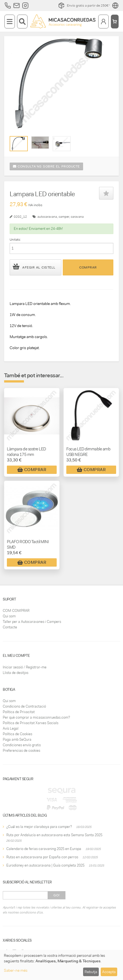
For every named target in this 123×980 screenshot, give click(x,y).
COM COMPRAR (16, 611)
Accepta (109, 972)
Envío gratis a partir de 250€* (84, 6)
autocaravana (47, 217)
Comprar (88, 267)
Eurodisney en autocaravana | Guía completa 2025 (45, 865)
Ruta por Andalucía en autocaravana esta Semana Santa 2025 (54, 835)
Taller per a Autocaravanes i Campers (32, 622)
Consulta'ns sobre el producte (46, 166)
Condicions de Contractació (24, 706)
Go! (57, 895)
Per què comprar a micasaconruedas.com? (36, 717)
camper (64, 217)
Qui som (9, 616)
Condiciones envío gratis (22, 745)
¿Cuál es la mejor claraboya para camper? (39, 827)
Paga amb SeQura (17, 739)
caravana (77, 217)
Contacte (10, 627)
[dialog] (61, 965)
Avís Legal (11, 728)
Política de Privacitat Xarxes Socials (31, 723)
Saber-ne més (16, 970)
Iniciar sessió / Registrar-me (25, 667)
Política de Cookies (17, 734)
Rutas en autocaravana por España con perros (42, 857)
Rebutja (91, 972)
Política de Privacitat (19, 712)
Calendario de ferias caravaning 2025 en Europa (44, 849)
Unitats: (15, 240)
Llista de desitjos (16, 673)
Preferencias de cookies (21, 751)
